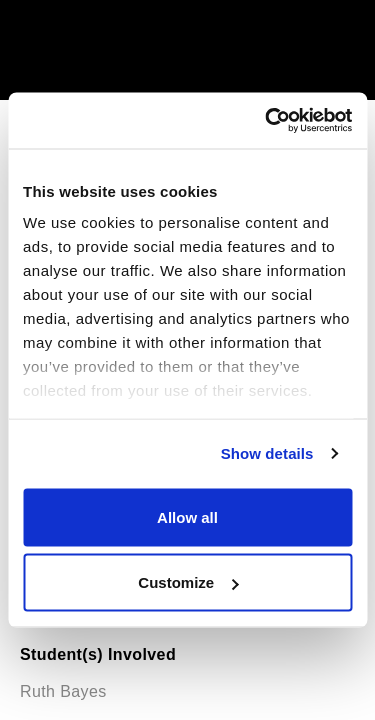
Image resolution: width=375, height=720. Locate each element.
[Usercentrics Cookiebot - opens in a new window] (267, 121)
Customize (188, 582)
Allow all (187, 516)
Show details (267, 453)
